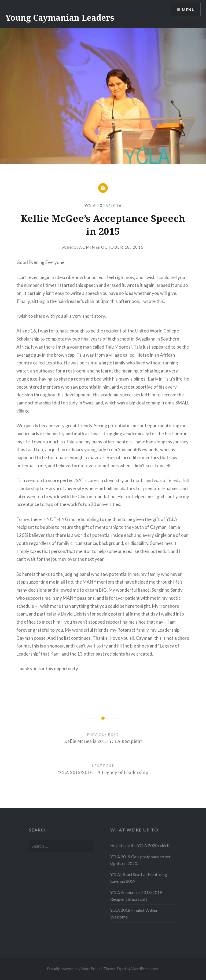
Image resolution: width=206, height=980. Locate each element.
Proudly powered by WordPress (74, 969)
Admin (87, 247)
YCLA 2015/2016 (103, 205)
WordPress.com (145, 969)
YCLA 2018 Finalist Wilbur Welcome (134, 914)
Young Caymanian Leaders (60, 18)
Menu (188, 10)
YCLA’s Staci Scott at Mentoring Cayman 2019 (139, 878)
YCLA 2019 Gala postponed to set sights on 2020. (140, 860)
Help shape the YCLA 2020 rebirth (140, 845)
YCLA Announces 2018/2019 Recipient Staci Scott (136, 896)
